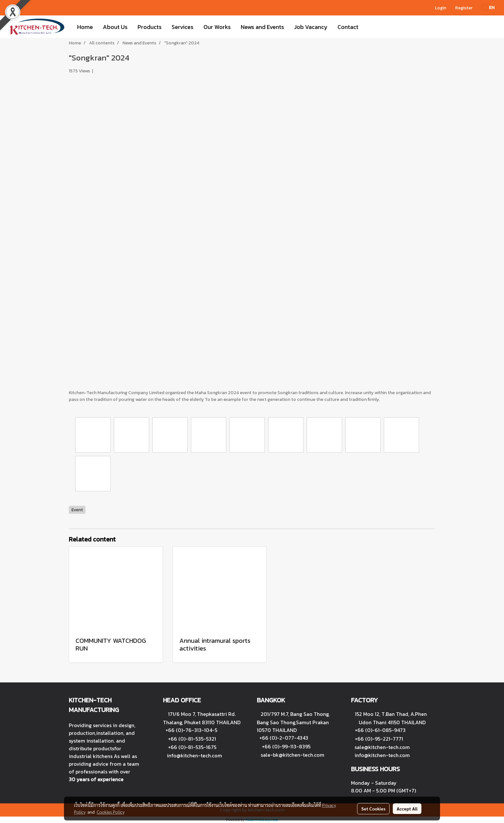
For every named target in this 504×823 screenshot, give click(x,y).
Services (183, 27)
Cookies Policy (111, 812)
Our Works (217, 27)
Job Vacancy (311, 27)
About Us (115, 27)
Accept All (407, 809)
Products (150, 27)
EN (488, 8)
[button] (369, 27)
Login (441, 8)
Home (85, 27)
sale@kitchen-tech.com (382, 747)
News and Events (262, 27)
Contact (348, 27)
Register (464, 8)
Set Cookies (373, 809)
